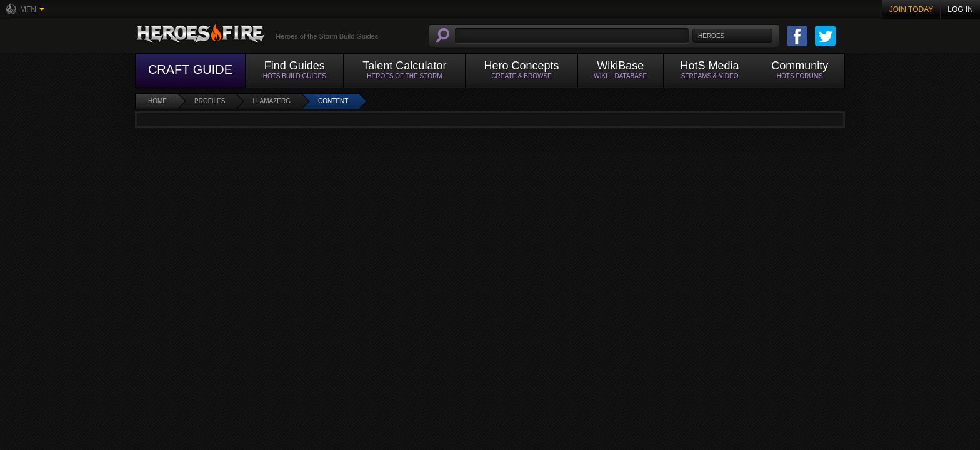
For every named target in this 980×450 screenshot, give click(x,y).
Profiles (210, 101)
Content (333, 101)
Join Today (912, 9)
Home (157, 101)
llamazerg (272, 101)
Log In (960, 9)
